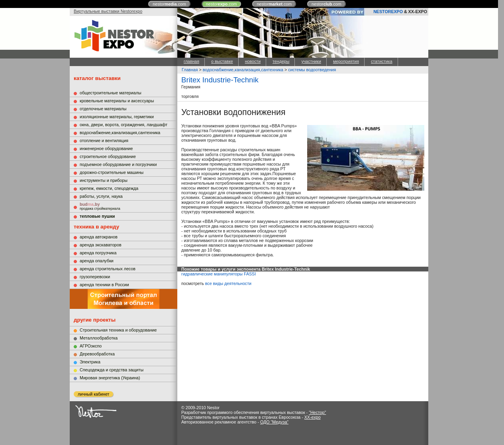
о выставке (222, 61)
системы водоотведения (312, 70)
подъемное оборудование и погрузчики (118, 164)
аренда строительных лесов (108, 269)
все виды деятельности (228, 283)
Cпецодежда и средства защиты (112, 370)
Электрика (90, 362)
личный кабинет (93, 394)
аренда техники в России (104, 285)
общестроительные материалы (111, 93)
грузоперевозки (95, 277)
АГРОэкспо (91, 346)
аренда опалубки (97, 261)
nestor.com (169, 4)
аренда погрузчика (98, 253)
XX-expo (313, 417)
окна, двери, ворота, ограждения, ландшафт (124, 125)
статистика (382, 61)
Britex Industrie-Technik (220, 80)
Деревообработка (97, 354)
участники (311, 61)
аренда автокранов (99, 237)
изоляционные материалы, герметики (117, 117)
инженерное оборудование (106, 148)
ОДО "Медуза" (274, 422)
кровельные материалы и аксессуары (117, 101)
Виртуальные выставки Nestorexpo (108, 11)
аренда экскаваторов (101, 245)
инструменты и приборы (104, 180)
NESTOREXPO (388, 12)
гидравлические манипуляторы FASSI (219, 274)
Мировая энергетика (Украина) (110, 378)
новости (253, 61)
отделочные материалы (103, 109)
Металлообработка (99, 338)
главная (191, 61)
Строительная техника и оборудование (118, 330)
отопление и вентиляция (104, 141)
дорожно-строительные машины (112, 172)
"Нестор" (317, 412)
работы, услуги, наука (101, 196)
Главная (190, 70)
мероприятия (346, 61)
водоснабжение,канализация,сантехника (120, 133)
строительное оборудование (108, 156)
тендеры (281, 61)
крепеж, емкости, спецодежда (109, 188)
